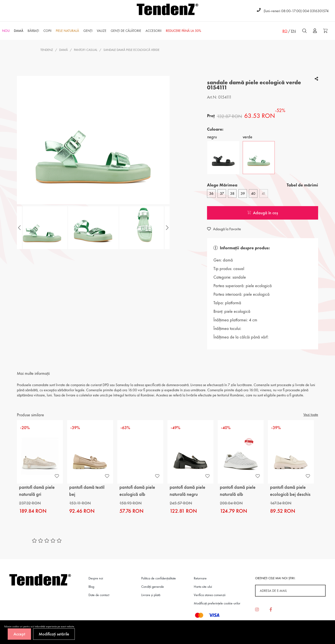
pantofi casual (86, 50)
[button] (167, 228)
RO (285, 31)
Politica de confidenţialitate (159, 578)
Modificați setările (54, 634)
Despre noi (96, 578)
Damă (63, 50)
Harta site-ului (203, 587)
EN (293, 31)
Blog (91, 587)
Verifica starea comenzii (210, 595)
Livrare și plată (151, 595)
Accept (19, 634)
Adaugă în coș (263, 213)
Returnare (200, 578)
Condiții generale (153, 587)
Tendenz (47, 50)
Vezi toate (311, 414)
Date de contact (99, 595)
